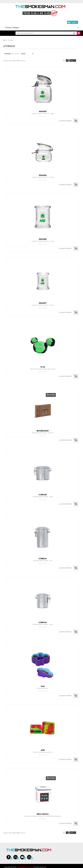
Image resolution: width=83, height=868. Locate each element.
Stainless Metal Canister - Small (43, 623)
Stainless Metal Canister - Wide (43, 496)
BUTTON (79, 33)
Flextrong (43, 372)
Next (73, 60)
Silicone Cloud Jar (43, 687)
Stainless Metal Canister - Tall (43, 559)
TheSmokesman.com (24, 867)
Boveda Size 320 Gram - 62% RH (43, 432)
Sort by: (17, 54)
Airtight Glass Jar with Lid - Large (43, 112)
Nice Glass (43, 116)
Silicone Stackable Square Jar (43, 751)
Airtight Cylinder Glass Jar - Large (43, 240)
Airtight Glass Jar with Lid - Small (43, 176)
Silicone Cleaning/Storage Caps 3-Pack (43, 368)
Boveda (43, 436)
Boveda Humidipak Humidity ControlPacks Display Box (43, 815)
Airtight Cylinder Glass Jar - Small (43, 304)
